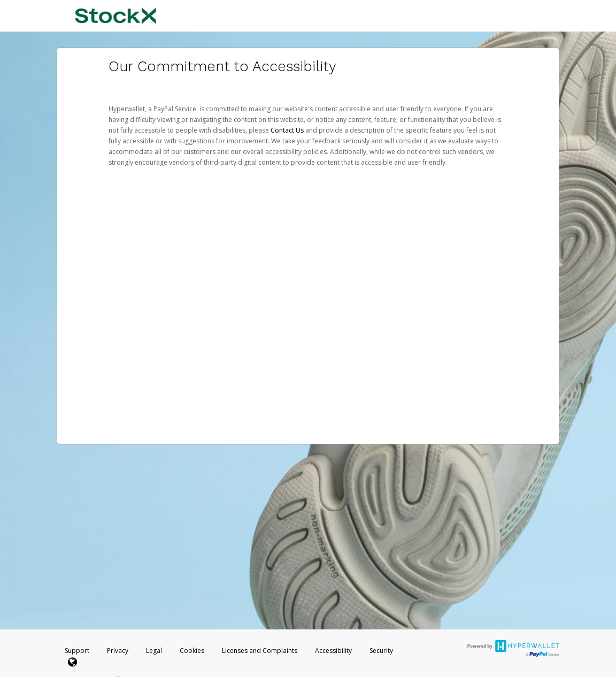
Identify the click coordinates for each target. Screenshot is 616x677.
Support (77, 651)
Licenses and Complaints (260, 651)
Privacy (118, 651)
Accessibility (333, 651)
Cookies (192, 651)
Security (381, 651)
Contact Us (288, 130)
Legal (154, 651)
